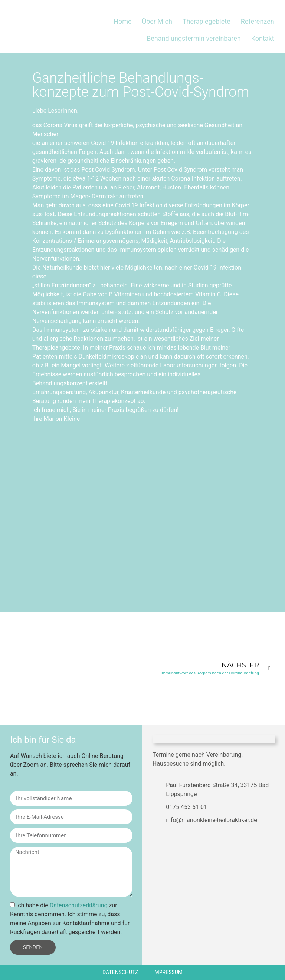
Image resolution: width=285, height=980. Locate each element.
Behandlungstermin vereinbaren (194, 38)
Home (122, 21)
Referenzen (258, 21)
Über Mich (157, 21)
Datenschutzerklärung (79, 905)
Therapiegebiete (207, 21)
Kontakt (263, 38)
